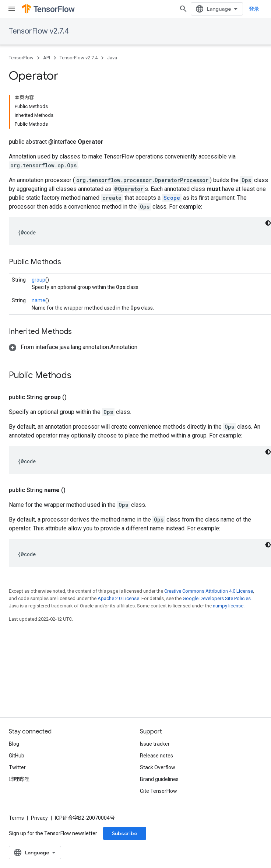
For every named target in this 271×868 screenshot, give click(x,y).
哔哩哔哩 (19, 779)
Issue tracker (155, 744)
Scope (172, 198)
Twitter (17, 767)
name (38, 300)
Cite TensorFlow (159, 791)
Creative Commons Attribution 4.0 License (209, 591)
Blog (14, 744)
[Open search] (183, 9)
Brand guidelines (159, 779)
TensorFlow (21, 58)
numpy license (228, 606)
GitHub (17, 756)
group (38, 280)
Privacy (39, 818)
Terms (16, 818)
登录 (254, 9)
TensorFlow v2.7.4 (39, 31)
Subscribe (125, 833)
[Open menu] (12, 9)
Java (112, 58)
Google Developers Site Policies (217, 598)
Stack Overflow (158, 767)
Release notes (156, 756)
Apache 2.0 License (118, 598)
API (47, 58)
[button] (73, 347)
